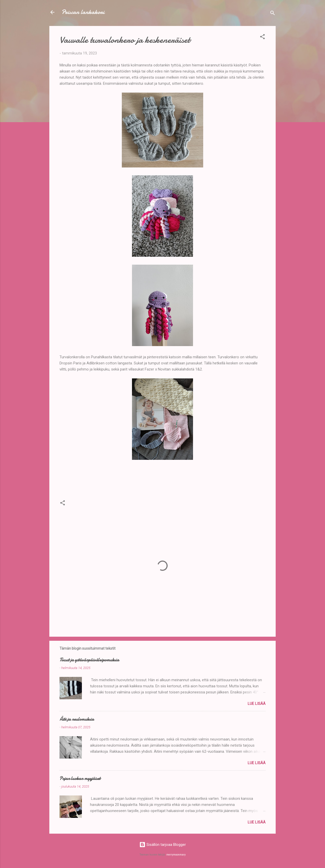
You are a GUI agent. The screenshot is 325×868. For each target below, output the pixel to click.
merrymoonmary (176, 855)
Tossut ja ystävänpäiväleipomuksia (89, 660)
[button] (262, 38)
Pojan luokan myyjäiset (80, 779)
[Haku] (273, 14)
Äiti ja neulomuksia (77, 719)
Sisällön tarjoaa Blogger (163, 845)
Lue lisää (257, 704)
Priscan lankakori (83, 12)
